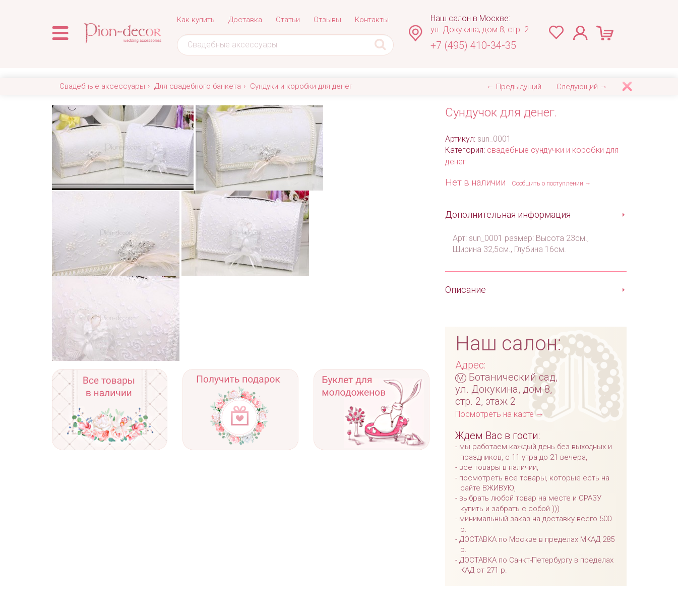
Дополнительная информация (508, 214)
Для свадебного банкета (198, 86)
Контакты (372, 20)
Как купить (196, 20)
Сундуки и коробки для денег (301, 86)
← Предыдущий (514, 87)
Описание (466, 290)
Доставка (245, 20)
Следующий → (582, 87)
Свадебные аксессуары (102, 86)
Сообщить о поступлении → (551, 183)
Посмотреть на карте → (500, 414)
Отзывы (327, 20)
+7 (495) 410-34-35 (473, 45)
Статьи (288, 20)
